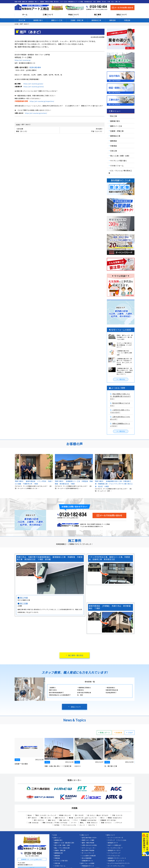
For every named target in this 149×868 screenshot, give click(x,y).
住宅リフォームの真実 (87, 863)
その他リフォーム (117, 166)
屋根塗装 (113, 20)
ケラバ (76, 820)
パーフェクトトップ (114, 853)
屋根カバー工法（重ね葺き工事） (65, 843)
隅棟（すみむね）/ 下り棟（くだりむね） (55, 823)
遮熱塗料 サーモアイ (114, 851)
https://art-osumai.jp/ (23, 60)
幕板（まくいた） (46, 818)
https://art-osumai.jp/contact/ (36, 113)
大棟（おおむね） (34, 823)
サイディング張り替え (119, 161)
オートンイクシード (88, 853)
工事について (48, 15)
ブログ (129, 733)
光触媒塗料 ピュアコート (116, 861)
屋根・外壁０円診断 (88, 843)
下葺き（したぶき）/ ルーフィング (46, 815)
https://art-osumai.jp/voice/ (34, 87)
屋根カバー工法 (57, 20)
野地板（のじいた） (66, 815)
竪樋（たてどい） (107, 823)
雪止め (30, 815)
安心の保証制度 (87, 858)
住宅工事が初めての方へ (89, 838)
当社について (122, 15)
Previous (13, 473)
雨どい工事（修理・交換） (120, 156)
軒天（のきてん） (39, 820)
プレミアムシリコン (114, 856)
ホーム (25, 15)
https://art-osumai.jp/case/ (33, 84)
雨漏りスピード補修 (88, 840)
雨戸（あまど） (33, 818)
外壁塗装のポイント (88, 866)
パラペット (119, 823)
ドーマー (74, 823)
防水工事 (22, 20)
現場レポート (104, 733)
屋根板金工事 (96, 20)
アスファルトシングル (69, 825)
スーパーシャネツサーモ (116, 838)
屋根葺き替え (38, 20)
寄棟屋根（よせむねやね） (89, 820)
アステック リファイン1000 (117, 840)
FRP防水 (57, 825)
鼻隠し (82, 823)
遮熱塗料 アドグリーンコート (117, 858)
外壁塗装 (127, 20)
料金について (74, 15)
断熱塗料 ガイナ (113, 843)
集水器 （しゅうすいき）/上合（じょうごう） (83, 818)
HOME (55, 835)
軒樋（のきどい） (93, 823)
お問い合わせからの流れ (89, 845)
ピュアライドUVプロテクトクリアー (119, 863)
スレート (82, 825)
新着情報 (118, 733)
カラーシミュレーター (89, 848)
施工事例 (98, 15)
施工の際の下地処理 (88, 851)
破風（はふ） (52, 820)
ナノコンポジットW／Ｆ (115, 848)
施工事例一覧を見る (76, 655)
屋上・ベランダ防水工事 (62, 848)
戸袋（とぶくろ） (118, 815)
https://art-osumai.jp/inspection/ (42, 101)
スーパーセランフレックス (116, 866)
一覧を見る (121, 379)
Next (136, 473)
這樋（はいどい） (60, 818)
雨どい (103, 818)
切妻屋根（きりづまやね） (109, 820)
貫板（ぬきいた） (65, 820)
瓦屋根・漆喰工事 (77, 20)
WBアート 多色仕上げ (115, 845)
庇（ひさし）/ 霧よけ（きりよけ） (98, 815)
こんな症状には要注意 (89, 856)
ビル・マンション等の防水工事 (120, 172)
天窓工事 (114, 151)
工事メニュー (57, 838)
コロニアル (92, 825)
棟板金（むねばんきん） (115, 818)
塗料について (111, 835)
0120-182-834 (98, 7)
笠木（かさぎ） (80, 815)
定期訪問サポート (87, 861)
